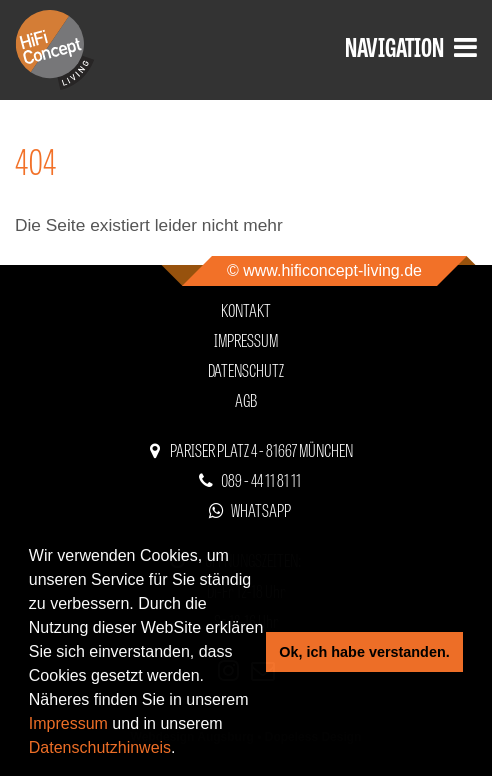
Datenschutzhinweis (100, 747)
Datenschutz (246, 369)
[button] (183, 750)
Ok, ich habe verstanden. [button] (364, 652)
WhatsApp (261, 509)
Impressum (68, 723)
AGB (246, 399)
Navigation (411, 45)
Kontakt (246, 309)
